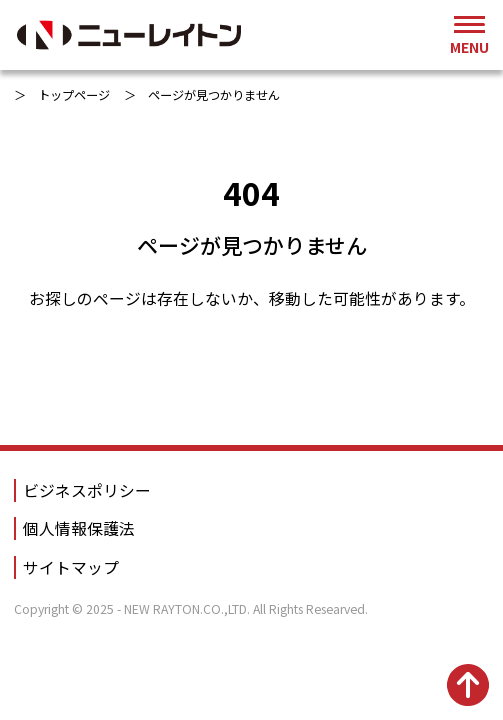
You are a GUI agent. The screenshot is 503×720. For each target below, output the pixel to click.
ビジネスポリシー (87, 490)
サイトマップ (71, 567)
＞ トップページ (62, 95)
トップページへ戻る (252, 367)
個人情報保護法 (79, 528)
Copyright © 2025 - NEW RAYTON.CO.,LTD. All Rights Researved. (191, 609)
